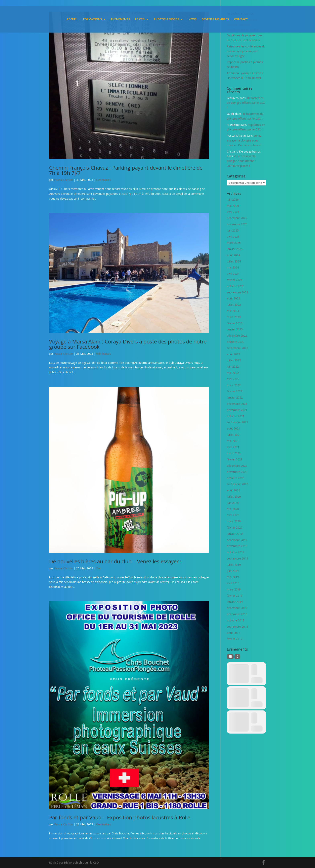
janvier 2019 (235, 602)
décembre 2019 (237, 540)
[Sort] (237, 657)
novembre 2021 (237, 410)
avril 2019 (233, 583)
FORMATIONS (93, 19)
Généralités (104, 180)
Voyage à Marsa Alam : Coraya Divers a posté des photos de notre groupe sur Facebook (128, 344)
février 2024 (235, 280)
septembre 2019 (237, 558)
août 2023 (233, 298)
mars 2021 (234, 453)
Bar (99, 568)
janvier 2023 (235, 329)
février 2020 (235, 527)
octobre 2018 (236, 620)
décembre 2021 (237, 404)
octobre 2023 (236, 286)
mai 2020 (233, 509)
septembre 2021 (237, 422)
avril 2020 (233, 515)
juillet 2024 (234, 261)
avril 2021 (233, 447)
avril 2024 (233, 274)
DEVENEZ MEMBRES (215, 19)
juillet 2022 (234, 360)
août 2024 (233, 255)
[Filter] (230, 657)
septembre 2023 (237, 292)
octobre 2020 (236, 478)
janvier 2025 (235, 249)
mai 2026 (233, 206)
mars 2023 (234, 317)
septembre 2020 (237, 484)
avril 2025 (233, 237)
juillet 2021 (234, 435)
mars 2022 (234, 385)
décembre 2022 (237, 336)
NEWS (192, 19)
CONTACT (241, 19)
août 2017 (233, 633)
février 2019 (235, 596)
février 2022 (235, 391)
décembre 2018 (237, 608)
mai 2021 (233, 441)
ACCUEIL (72, 19)
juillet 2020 (234, 497)
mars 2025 (234, 243)
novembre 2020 (237, 472)
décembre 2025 (237, 218)
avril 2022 (233, 379)
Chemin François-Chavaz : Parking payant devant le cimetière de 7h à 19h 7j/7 (126, 170)
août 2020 (233, 490)
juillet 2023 (234, 305)
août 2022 (233, 354)
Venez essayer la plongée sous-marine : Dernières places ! (244, 140)
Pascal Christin (63, 180)
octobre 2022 (236, 342)
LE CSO (140, 19)
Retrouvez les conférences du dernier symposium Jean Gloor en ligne (246, 51)
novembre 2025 (237, 224)
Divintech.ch (73, 862)
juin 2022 (233, 366)
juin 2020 (233, 503)
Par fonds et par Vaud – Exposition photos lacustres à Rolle (120, 817)
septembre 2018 (237, 627)
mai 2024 (233, 267)
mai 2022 (233, 373)
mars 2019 (234, 589)
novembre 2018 (237, 614)
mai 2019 (233, 577)
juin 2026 (233, 199)
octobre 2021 (236, 416)
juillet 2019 (234, 565)
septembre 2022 (237, 348)
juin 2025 (233, 230)
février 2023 (235, 323)
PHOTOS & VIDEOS (167, 19)
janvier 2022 (235, 397)
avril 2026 (233, 212)
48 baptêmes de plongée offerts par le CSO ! (246, 103)
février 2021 (235, 459)
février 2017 (235, 639)
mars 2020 (234, 521)
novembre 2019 (237, 546)
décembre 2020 (237, 466)
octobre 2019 (236, 552)
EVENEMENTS (121, 19)
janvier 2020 (235, 534)
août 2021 (233, 428)
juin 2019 (233, 571)
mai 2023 (233, 311)
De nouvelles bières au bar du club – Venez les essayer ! (115, 561)
